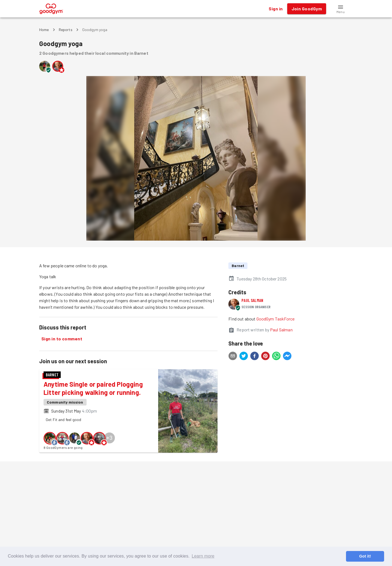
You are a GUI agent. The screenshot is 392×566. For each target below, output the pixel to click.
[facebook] (255, 357)
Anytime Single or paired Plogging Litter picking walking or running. (93, 388)
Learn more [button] (203, 556)
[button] (341, 9)
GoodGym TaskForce (276, 319)
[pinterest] (265, 357)
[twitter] (244, 357)
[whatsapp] (276, 357)
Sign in (276, 9)
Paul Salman (252, 300)
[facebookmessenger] (287, 357)
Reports (66, 30)
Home (44, 30)
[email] (233, 357)
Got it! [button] (365, 556)
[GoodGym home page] (51, 8)
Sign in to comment (62, 339)
